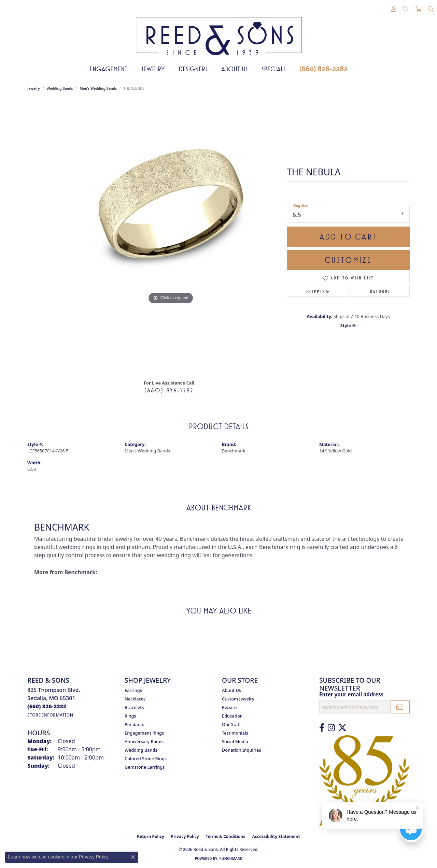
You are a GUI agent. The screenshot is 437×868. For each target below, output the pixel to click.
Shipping (318, 291)
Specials (274, 69)
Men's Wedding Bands (98, 88)
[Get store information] (50, 715)
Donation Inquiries (241, 750)
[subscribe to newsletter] (400, 707)
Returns (380, 291)
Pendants (135, 724)
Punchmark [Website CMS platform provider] (231, 858)
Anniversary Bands (144, 741)
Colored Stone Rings (146, 758)
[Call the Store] (47, 706)
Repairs (230, 707)
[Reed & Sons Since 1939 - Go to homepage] (219, 31)
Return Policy (151, 836)
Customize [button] (348, 260)
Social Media (235, 741)
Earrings (133, 690)
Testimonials (235, 733)
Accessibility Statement (276, 836)
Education (232, 716)
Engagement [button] (108, 69)
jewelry (34, 88)
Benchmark (234, 451)
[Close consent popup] (133, 857)
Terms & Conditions (226, 836)
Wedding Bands (60, 88)
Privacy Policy (185, 836)
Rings (130, 716)
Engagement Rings (144, 733)
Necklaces (135, 699)
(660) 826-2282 (323, 69)
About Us (235, 69)
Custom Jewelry (238, 699)
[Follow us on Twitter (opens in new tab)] (342, 728)
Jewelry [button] (153, 69)
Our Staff (231, 724)
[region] (171, 238)
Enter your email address (351, 694)
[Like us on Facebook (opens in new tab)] (322, 728)
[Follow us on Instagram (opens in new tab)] (331, 728)
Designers (193, 69)
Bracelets (134, 707)
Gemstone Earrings (145, 767)
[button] (394, 9)
